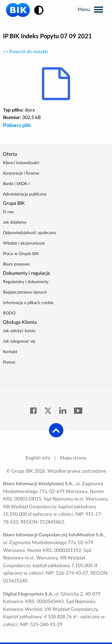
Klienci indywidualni (21, 163)
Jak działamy (15, 222)
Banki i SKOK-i (16, 184)
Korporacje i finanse (21, 173)
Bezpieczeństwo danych (25, 292)
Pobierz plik (17, 125)
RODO (9, 313)
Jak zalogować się (19, 341)
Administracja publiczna (25, 194)
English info (38, 458)
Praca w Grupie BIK (21, 254)
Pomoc (9, 362)
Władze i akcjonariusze (24, 243)
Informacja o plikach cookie (28, 303)
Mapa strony (73, 458)
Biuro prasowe (16, 264)
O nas (8, 212)
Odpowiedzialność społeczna (29, 233)
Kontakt (10, 352)
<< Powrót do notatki (26, 52)
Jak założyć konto (19, 331)
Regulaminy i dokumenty (26, 282)
